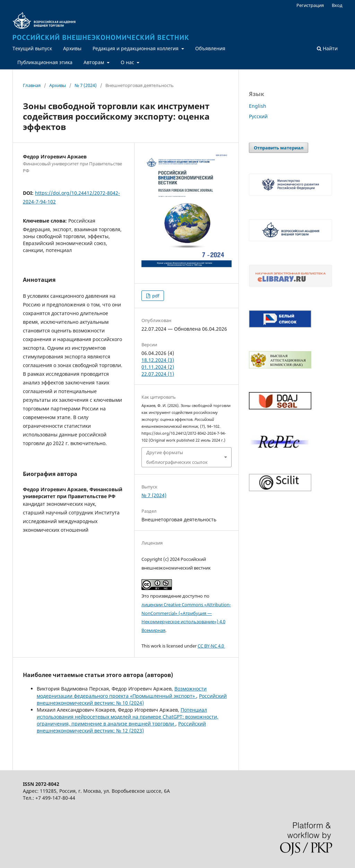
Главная (32, 85)
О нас (128, 62)
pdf (155, 296)
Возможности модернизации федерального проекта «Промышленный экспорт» (122, 692)
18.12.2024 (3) (158, 360)
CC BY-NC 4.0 (211, 646)
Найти (327, 48)
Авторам (94, 62)
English (258, 106)
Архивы (72, 48)
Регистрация (310, 5)
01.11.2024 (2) (158, 367)
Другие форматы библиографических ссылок (177, 457)
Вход (337, 5)
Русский (258, 116)
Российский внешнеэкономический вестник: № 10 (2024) (132, 699)
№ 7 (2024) (86, 85)
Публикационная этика (45, 62)
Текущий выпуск (32, 48)
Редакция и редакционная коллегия (136, 48)
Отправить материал (279, 148)
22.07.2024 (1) (158, 374)
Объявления (210, 48)
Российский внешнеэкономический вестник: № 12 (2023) (121, 727)
